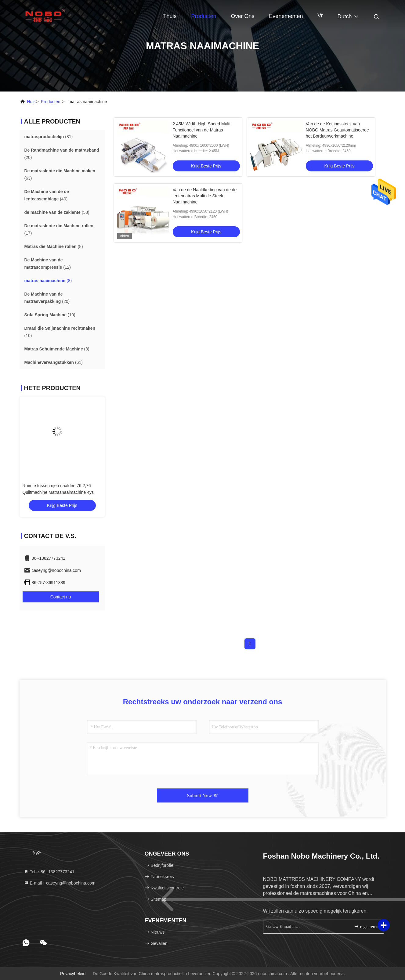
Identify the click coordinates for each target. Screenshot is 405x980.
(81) (49, 137)
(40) (47, 195)
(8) (54, 246)
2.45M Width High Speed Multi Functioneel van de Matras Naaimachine (202, 130)
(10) (50, 315)
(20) (62, 154)
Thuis (170, 16)
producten (51, 102)
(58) (57, 212)
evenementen (286, 16)
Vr (320, 16)
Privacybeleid (73, 974)
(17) (59, 229)
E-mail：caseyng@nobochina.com (60, 883)
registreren (366, 926)
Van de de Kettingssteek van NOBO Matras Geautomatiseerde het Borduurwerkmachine (337, 130)
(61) (54, 362)
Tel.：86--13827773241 (49, 872)
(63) (60, 174)
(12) (48, 264)
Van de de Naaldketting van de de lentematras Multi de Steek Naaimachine (205, 196)
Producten (204, 16)
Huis (31, 102)
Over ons (242, 16)
